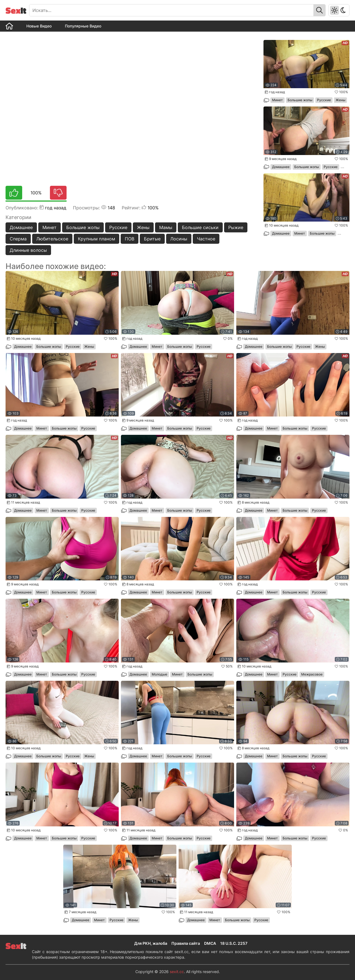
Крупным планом (97, 239)
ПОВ (130, 239)
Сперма (18, 239)
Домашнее (21, 227)
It (16, 10)
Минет (50, 227)
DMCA (210, 943)
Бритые (152, 239)
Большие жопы (83, 227)
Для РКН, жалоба (151, 943)
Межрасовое (312, 674)
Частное (206, 239)
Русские (118, 227)
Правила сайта (186, 943)
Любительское (52, 239)
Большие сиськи (200, 227)
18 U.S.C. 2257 (234, 943)
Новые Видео (39, 26)
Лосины (179, 239)
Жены (143, 227)
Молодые (159, 674)
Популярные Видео (83, 26)
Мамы (166, 227)
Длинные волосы (28, 250)
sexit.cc (177, 972)
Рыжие (236, 227)
